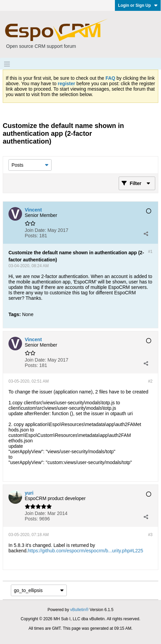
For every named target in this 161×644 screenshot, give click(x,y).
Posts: (31, 236)
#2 (150, 381)
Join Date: (35, 230)
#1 (150, 252)
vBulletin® (79, 610)
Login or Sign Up (138, 5)
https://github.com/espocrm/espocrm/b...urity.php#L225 (86, 551)
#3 (150, 535)
